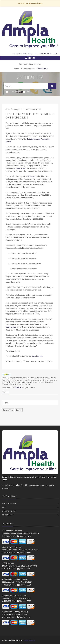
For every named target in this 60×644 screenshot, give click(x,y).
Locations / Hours (9, 511)
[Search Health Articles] (26, 86)
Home (16, 69)
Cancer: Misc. (8, 410)
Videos (28, 92)
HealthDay (18, 388)
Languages (16, 54)
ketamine (32, 176)
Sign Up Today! (45, 54)
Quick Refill (33, 54)
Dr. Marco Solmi (20, 168)
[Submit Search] (52, 86)
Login (55, 54)
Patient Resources (28, 69)
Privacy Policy (7, 515)
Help (24, 54)
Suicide (19, 410)
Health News (13, 92)
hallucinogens (37, 356)
